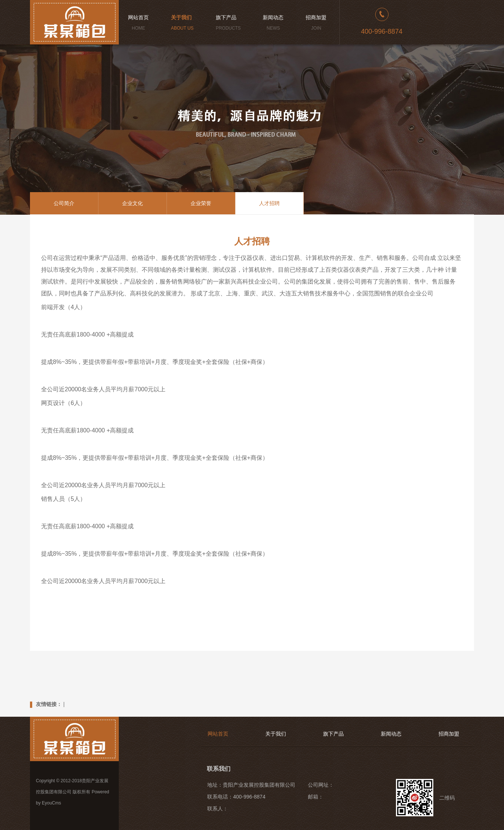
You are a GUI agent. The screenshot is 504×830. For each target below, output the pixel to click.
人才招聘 (269, 203)
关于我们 (276, 734)
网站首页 (218, 734)
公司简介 (64, 203)
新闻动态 (391, 734)
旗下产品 (333, 734)
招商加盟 (449, 734)
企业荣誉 (201, 203)
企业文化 (132, 203)
